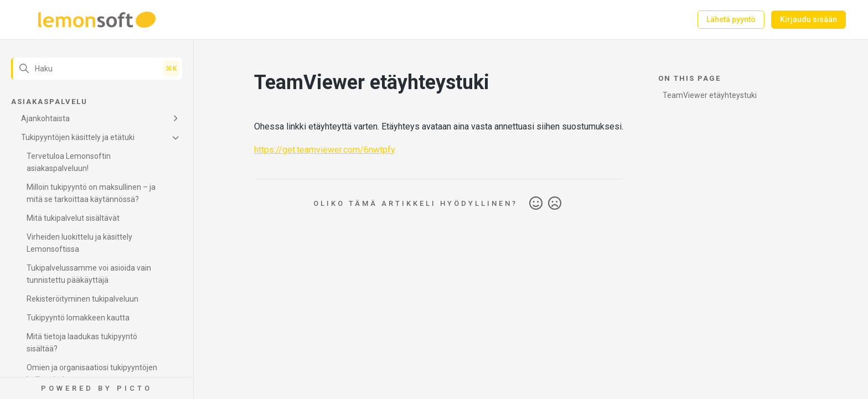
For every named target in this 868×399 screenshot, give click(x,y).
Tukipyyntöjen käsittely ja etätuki (78, 137)
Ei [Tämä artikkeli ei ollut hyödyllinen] (555, 204)
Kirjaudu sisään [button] (808, 19)
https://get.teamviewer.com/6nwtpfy (325, 150)
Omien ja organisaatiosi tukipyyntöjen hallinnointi (92, 374)
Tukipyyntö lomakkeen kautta (78, 318)
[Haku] (97, 69)
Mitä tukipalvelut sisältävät (73, 218)
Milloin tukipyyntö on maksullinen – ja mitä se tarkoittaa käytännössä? (91, 193)
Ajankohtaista (45, 118)
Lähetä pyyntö (731, 19)
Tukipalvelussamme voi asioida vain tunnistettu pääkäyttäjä (89, 274)
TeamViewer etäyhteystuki (710, 95)
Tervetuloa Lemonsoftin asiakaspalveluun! (69, 162)
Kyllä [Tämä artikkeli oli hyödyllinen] (536, 204)
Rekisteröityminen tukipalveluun (82, 299)
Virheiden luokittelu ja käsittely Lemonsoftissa (79, 243)
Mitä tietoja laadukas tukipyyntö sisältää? (82, 343)
